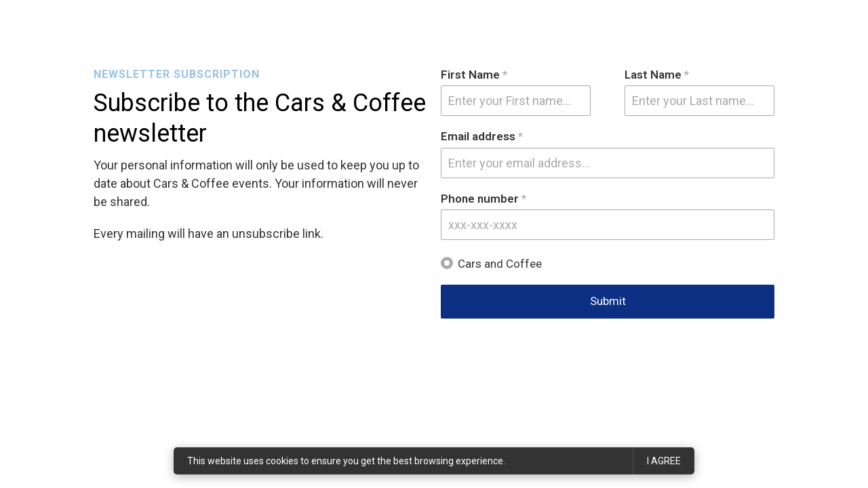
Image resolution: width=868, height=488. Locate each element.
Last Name (657, 75)
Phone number (484, 199)
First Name (474, 75)
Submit (608, 301)
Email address (482, 137)
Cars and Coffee (500, 264)
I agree (664, 461)
